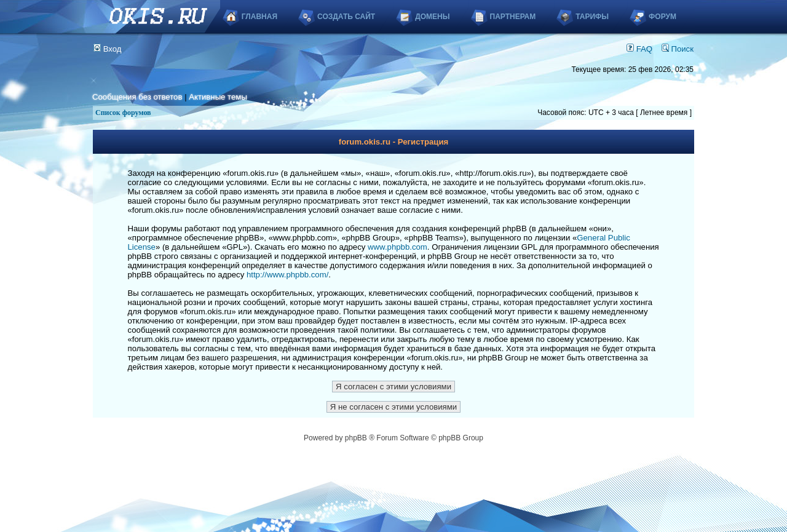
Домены (432, 17)
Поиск (678, 49)
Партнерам (513, 17)
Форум (662, 17)
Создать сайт (346, 17)
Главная (259, 17)
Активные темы (218, 97)
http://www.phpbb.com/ (287, 275)
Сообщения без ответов (137, 97)
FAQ (639, 49)
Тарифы (592, 17)
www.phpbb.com (397, 247)
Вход (108, 49)
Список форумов (123, 113)
